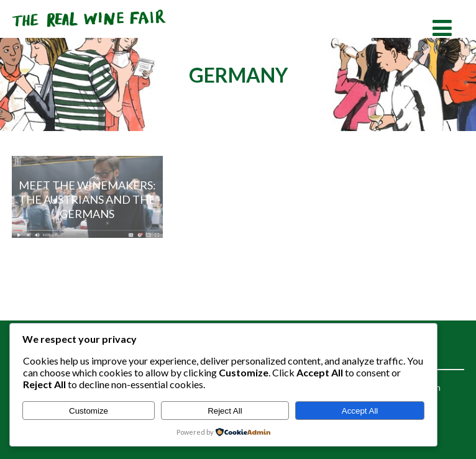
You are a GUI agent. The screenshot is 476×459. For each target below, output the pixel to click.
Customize (89, 411)
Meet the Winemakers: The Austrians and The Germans (87, 199)
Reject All (225, 411)
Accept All (360, 411)
